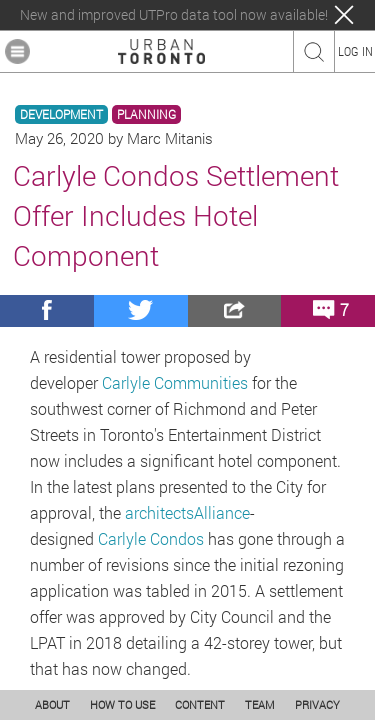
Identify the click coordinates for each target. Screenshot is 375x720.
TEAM (260, 704)
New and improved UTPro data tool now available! (174, 15)
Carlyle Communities (175, 382)
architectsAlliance (187, 512)
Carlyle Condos (151, 538)
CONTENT (200, 704)
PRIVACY (317, 704)
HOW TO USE (122, 704)
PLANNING (146, 114)
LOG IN (355, 51)
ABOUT (52, 704)
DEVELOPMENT (61, 114)
